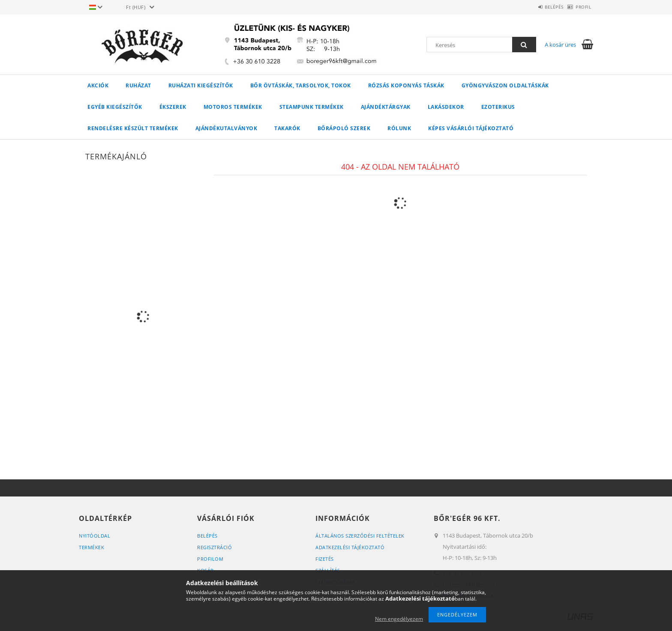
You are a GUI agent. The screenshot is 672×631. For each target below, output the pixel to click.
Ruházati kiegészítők (201, 85)
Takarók (287, 128)
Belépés (541, 7)
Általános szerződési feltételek (360, 536)
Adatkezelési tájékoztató (350, 547)
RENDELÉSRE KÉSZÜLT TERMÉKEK (133, 128)
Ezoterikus (498, 107)
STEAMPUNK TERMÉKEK (312, 107)
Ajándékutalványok (226, 128)
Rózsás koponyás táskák (406, 85)
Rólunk (399, 128)
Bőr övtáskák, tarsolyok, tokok (301, 85)
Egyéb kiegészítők (115, 107)
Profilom (210, 559)
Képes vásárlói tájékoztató (471, 128)
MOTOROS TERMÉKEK (233, 107)
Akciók (98, 85)
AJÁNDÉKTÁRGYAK (386, 107)
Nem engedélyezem (399, 619)
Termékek (91, 547)
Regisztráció (214, 547)
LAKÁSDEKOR (446, 107)
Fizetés (325, 559)
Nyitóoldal (94, 536)
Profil (579, 7)
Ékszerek (173, 107)
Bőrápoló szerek (344, 128)
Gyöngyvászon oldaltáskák (505, 85)
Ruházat (138, 85)
